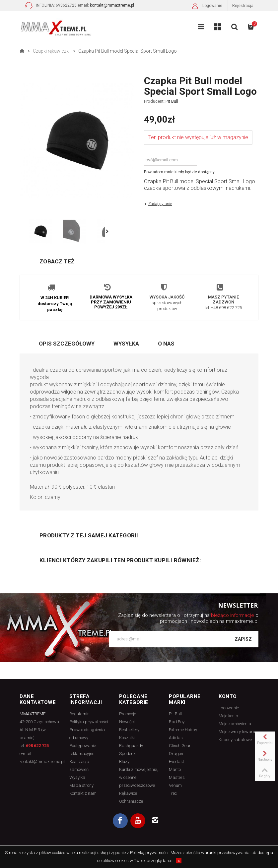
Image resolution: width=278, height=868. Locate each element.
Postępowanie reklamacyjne (83, 750)
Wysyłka (126, 344)
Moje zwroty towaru (237, 732)
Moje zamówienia (235, 724)
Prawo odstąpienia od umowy (87, 734)
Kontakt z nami (83, 793)
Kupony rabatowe (235, 740)
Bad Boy (177, 722)
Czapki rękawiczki (51, 51)
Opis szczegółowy (67, 344)
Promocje (128, 714)
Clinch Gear (180, 746)
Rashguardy (131, 746)
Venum (175, 785)
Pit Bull (172, 101)
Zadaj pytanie (160, 204)
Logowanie (207, 6)
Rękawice (128, 793)
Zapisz (243, 639)
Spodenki (128, 754)
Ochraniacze (131, 801)
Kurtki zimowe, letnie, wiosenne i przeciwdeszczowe (139, 777)
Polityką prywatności (149, 853)
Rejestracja (243, 6)
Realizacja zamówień (79, 765)
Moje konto (228, 716)
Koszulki (127, 738)
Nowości (127, 722)
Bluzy (124, 761)
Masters (177, 777)
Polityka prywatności (89, 722)
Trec (173, 793)
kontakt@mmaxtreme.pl (112, 5)
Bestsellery (129, 730)
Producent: (161, 101)
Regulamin (79, 714)
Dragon (176, 754)
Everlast (176, 761)
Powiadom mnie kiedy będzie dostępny (179, 172)
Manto (175, 769)
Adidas (176, 738)
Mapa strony (81, 785)
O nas (166, 344)
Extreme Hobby (183, 730)
